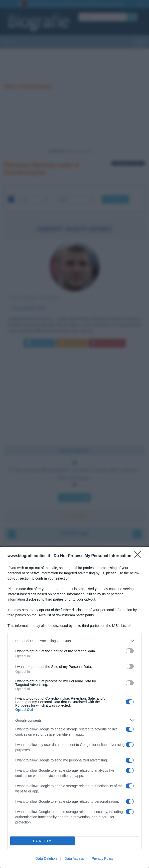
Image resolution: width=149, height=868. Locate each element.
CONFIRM (42, 841)
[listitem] (74, 641)
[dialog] (74, 707)
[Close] (139, 556)
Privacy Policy (103, 858)
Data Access (74, 858)
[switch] (130, 651)
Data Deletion (46, 858)
